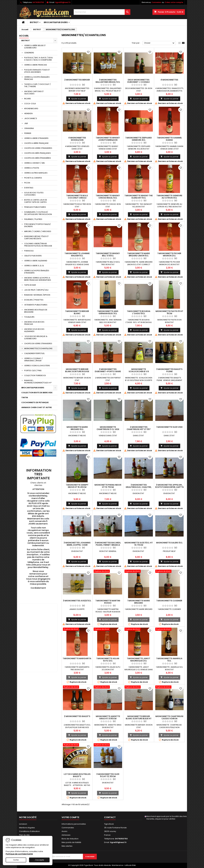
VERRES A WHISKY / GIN (34, 163)
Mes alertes (67, 846)
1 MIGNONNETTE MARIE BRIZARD (139, 602)
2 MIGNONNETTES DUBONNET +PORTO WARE (108, 370)
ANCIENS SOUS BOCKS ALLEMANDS (34, 330)
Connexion (156, 2)
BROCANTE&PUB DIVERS (56, 22)
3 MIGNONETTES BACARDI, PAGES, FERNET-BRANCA (108, 544)
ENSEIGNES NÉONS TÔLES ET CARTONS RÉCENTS (36, 237)
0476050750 (38, 2)
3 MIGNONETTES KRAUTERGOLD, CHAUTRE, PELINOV (139, 487)
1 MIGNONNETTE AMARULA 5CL (169, 660)
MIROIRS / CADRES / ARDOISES (38, 231)
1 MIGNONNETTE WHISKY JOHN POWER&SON (108, 139)
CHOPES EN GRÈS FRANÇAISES (37, 153)
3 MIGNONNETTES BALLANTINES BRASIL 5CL (108, 81)
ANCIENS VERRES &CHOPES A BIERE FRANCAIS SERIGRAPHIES (38, 279)
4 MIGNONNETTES (169, 80)
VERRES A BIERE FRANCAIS (36, 65)
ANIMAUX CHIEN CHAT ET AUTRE (37, 407)
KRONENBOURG (31, 109)
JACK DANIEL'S (31, 118)
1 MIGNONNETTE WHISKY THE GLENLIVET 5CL (139, 197)
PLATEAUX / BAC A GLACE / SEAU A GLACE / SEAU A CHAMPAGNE (39, 59)
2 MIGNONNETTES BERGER (77, 80)
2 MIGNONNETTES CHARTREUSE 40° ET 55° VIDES (139, 429)
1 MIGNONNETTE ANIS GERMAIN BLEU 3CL (108, 312)
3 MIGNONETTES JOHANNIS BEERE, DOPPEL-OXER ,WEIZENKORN (77, 545)
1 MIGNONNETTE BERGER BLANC (77, 312)
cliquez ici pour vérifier (165, 819)
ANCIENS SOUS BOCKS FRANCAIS (34, 323)
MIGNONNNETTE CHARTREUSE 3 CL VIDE (108, 428)
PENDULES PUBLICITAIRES (35, 207)
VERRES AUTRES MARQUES (36, 173)
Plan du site (24, 835)
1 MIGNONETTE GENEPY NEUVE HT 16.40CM (77, 486)
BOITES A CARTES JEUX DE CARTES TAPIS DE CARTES (36, 201)
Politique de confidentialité (19, 854)
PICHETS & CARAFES (33, 178)
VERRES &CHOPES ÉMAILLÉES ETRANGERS (37, 272)
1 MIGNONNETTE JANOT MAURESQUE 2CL (139, 660)
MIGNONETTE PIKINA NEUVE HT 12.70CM (108, 486)
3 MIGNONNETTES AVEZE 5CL (77, 601)
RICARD (28, 99)
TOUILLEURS (29, 317)
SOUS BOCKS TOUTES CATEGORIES (34, 194)
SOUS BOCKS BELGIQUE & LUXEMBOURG (36, 337)
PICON (27, 183)
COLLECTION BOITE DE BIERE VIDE (37, 393)
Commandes (68, 828)
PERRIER (28, 133)
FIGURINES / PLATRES (33, 219)
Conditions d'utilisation (29, 831)
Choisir (160, 43)
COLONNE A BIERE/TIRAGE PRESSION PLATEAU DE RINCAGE (38, 245)
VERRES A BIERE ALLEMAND (36, 261)
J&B (26, 123)
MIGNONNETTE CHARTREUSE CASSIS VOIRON (169, 717)
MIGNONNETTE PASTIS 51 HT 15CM (169, 312)
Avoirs (64, 831)
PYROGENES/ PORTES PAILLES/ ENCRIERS (37, 225)
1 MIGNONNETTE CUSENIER (169, 601)
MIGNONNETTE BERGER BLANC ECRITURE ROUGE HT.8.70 (77, 371)
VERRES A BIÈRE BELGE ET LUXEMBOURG (35, 47)
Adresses (66, 835)
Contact (110, 817)
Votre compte (70, 817)
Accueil (24, 36)
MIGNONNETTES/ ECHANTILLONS (38, 348)
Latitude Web (130, 865)
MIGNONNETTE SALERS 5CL (169, 543)
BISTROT (34, 22)
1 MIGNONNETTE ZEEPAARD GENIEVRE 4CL (139, 139)
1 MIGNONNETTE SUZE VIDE (169, 427)
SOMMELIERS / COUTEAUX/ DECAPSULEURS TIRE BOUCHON (38, 213)
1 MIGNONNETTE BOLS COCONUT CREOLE (77, 197)
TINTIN (25, 398)
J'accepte (39, 860)
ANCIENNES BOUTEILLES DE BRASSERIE (36, 311)
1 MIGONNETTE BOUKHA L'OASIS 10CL (139, 312)
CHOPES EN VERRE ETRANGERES (38, 148)
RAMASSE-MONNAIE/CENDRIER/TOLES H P (38, 382)
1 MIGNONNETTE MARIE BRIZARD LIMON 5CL (139, 255)
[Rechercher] (102, 12)
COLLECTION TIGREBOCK (35, 375)
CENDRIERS (29, 53)
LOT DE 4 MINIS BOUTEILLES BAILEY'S (77, 775)
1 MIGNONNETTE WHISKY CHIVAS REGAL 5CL (108, 197)
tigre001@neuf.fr (63, 2)
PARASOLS (29, 251)
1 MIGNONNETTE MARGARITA (77, 658)
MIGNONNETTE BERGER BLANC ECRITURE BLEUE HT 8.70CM (139, 719)
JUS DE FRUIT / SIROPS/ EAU (36, 290)
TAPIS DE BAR (30, 285)
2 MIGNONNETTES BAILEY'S (77, 716)
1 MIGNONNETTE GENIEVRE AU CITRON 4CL (169, 197)
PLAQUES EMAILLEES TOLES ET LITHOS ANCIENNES (37, 71)
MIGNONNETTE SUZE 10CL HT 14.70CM (139, 544)
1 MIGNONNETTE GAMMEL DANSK (169, 139)
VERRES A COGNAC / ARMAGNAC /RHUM (33, 359)
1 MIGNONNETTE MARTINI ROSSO (108, 602)
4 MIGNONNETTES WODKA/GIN (77, 139)
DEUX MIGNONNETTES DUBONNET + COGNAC (139, 81)
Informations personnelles (74, 824)
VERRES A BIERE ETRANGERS (36, 138)
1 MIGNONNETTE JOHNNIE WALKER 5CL (77, 255)
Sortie (16, 860)
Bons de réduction (70, 839)
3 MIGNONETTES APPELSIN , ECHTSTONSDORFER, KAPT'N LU (169, 487)
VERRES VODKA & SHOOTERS (37, 366)
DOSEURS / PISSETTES (34, 300)
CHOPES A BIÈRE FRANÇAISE (36, 143)
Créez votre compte (174, 2)
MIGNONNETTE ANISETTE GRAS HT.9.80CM (108, 717)
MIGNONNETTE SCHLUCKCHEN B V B (139, 370)
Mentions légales (27, 828)
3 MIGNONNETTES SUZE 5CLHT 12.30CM (108, 775)
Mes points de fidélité (71, 842)
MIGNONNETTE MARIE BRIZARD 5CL (77, 428)
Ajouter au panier (77, 99)
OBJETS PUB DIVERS (33, 256)
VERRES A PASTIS (32, 168)
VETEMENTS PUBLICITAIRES (36, 305)
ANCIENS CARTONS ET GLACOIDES (34, 93)
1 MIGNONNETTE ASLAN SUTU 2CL (108, 660)
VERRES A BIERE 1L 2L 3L (34, 266)
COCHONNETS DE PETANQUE (35, 402)
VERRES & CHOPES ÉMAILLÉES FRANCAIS (37, 78)
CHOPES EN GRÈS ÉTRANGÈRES (38, 158)
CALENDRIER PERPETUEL (34, 353)
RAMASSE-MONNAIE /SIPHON (37, 295)
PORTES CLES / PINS (33, 371)
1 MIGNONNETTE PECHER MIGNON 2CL (169, 255)
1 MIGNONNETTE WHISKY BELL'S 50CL (108, 255)
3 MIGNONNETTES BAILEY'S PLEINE (169, 370)
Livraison (23, 824)
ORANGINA (29, 128)
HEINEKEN (28, 113)
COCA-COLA (30, 104)
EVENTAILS (29, 188)
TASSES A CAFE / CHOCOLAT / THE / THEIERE (37, 85)
